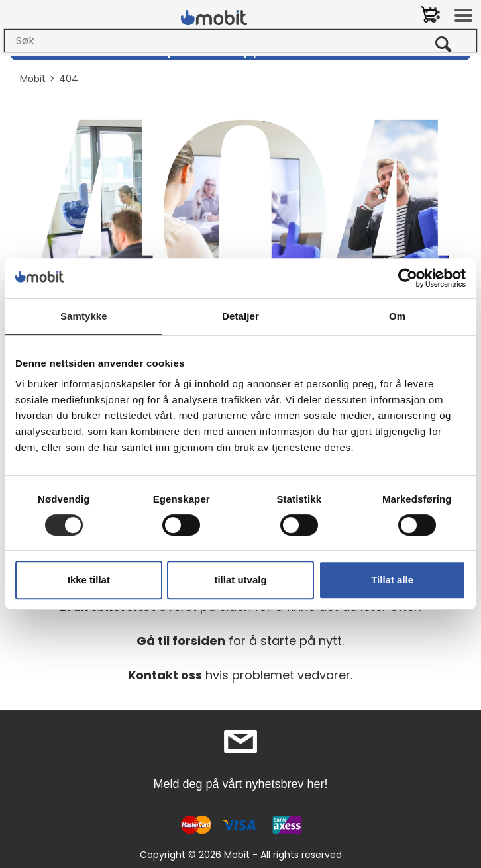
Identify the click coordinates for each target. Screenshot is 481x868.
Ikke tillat (89, 580)
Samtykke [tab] (84, 316)
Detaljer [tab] (240, 316)
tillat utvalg (240, 580)
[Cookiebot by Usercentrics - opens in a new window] (408, 278)
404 (69, 79)
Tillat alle (392, 580)
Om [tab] (397, 316)
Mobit (33, 79)
